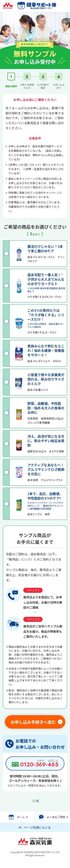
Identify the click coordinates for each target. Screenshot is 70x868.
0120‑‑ (39, 764)
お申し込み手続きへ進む (33, 722)
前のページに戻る (37, 802)
